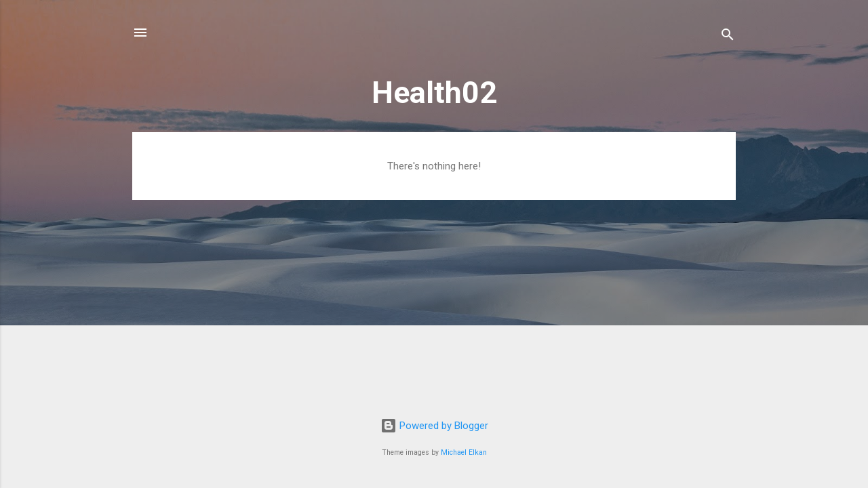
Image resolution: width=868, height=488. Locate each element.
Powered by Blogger (434, 426)
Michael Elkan (464, 452)
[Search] (728, 37)
